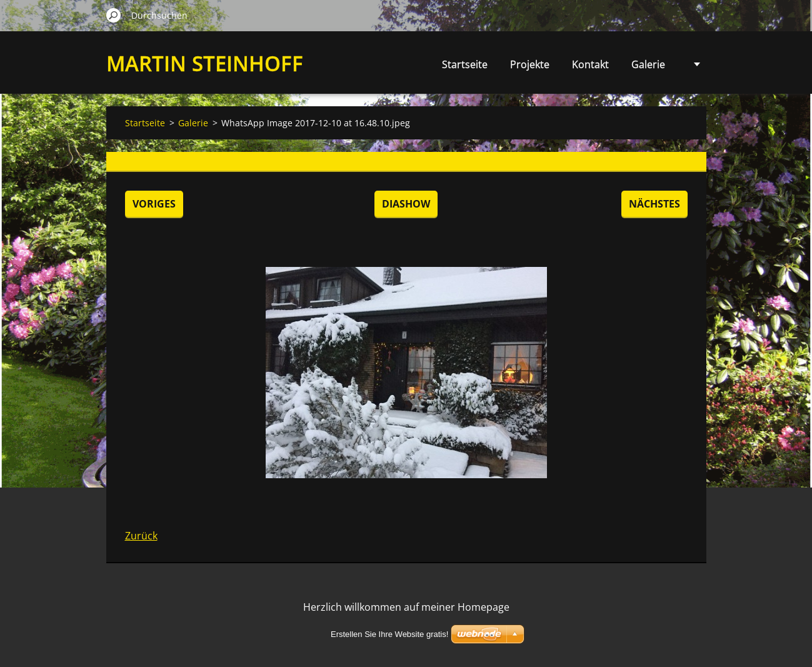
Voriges (154, 204)
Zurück (141, 536)
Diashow (406, 204)
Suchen (114, 15)
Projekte (530, 64)
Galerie (648, 64)
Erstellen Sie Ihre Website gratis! (389, 634)
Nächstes (654, 204)
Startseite (465, 64)
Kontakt (590, 64)
